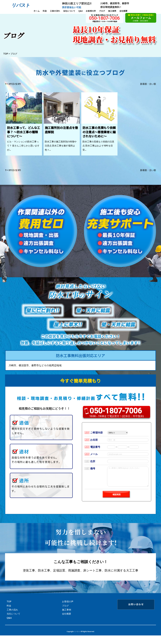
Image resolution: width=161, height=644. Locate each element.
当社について (69, 11)
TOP (9, 605)
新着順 (144, 84)
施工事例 (112, 11)
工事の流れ (55, 11)
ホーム (37, 11)
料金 (45, 11)
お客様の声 (91, 11)
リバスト (21, 5)
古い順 (153, 84)
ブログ (102, 11)
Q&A (80, 11)
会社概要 (123, 11)
